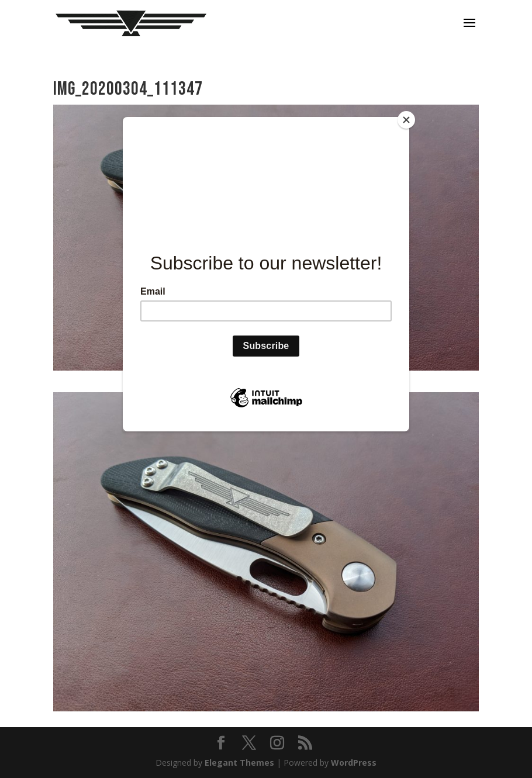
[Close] (406, 120)
